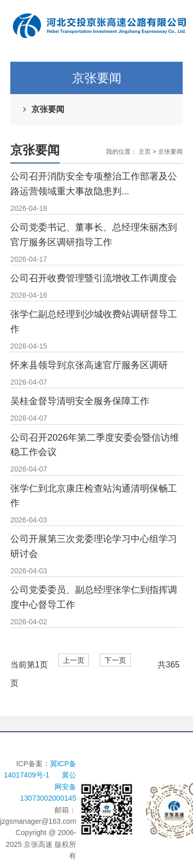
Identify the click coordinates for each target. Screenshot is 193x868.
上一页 (74, 661)
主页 (145, 152)
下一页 (115, 661)
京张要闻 (48, 109)
